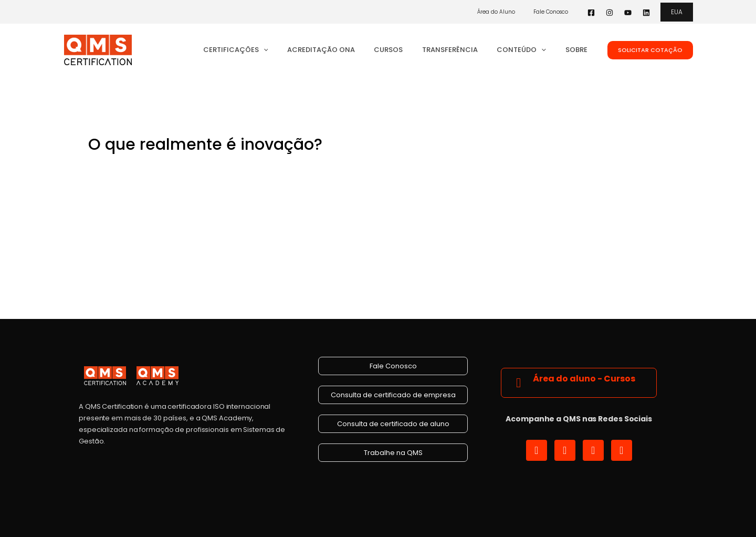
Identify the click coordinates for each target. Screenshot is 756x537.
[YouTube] (628, 13)
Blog (164, 168)
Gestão (192, 168)
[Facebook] (591, 13)
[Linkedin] (646, 13)
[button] (677, 12)
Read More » (114, 245)
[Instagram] (610, 13)
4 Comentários (118, 168)
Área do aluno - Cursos (584, 379)
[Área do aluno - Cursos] (518, 382)
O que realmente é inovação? (205, 144)
